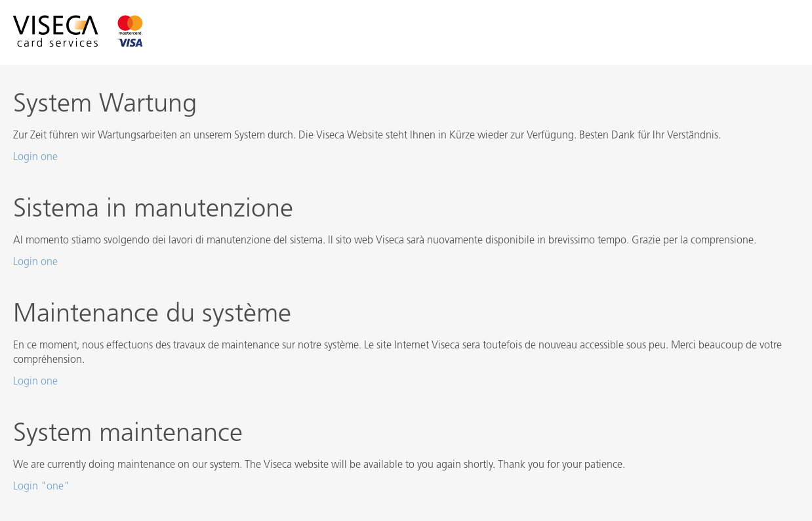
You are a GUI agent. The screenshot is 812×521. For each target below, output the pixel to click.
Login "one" (41, 487)
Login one (35, 157)
